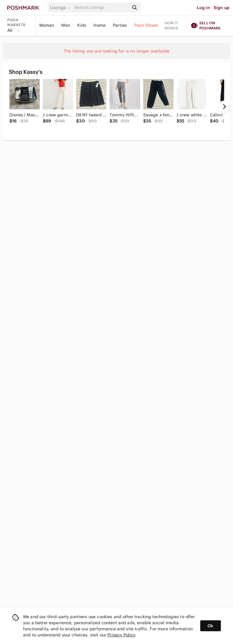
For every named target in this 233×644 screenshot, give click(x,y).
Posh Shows (146, 25)
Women (47, 25)
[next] (224, 107)
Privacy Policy (121, 635)
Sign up (221, 8)
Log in (203, 8)
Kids (82, 25)
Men (66, 25)
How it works (171, 26)
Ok (210, 626)
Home (100, 25)
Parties (120, 25)
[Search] (101, 7)
